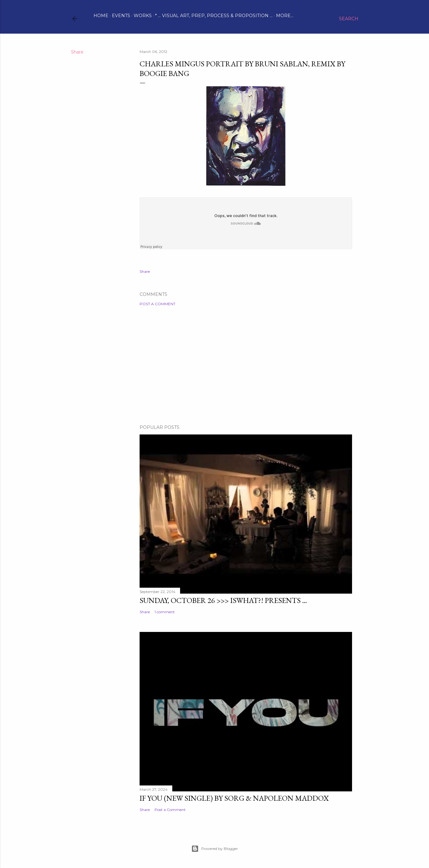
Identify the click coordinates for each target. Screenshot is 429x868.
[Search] (349, 19)
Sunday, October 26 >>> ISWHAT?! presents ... (223, 600)
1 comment (165, 612)
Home (101, 16)
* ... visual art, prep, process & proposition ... (214, 16)
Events (121, 16)
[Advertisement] (246, 365)
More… (285, 16)
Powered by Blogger (215, 849)
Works (143, 16)
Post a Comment (157, 304)
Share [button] (77, 52)
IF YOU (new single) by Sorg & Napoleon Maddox (234, 798)
